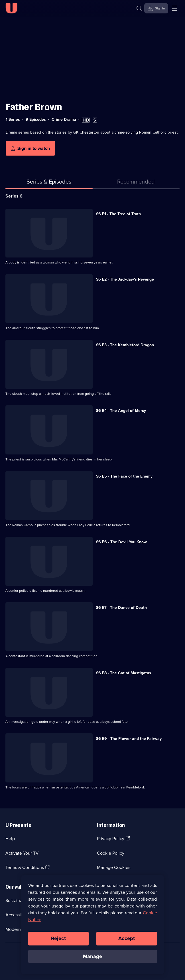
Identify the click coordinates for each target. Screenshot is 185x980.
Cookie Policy (111, 853)
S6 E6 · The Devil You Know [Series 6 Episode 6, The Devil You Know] (121, 542)
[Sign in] (156, 8)
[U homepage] (11, 8)
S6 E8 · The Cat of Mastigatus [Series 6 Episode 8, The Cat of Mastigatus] (124, 673)
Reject (58, 942)
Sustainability (19, 900)
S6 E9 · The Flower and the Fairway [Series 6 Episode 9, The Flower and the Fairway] (129, 739)
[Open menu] (174, 8)
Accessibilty (17, 915)
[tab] (136, 183)
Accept (127, 942)
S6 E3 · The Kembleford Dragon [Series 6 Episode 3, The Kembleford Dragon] (125, 345)
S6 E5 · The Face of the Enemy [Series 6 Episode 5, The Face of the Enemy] (124, 476)
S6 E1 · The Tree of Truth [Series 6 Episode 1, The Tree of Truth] (118, 214)
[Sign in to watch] (30, 148)
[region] (93, 929)
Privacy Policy (111, 839)
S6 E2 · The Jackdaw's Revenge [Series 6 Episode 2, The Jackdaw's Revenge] (125, 279)
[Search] (139, 8)
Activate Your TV (22, 853)
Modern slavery (21, 929)
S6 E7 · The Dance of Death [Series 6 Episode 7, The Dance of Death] (121, 608)
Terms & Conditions (25, 867)
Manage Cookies (114, 867)
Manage (92, 960)
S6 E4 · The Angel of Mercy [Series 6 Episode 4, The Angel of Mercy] (121, 411)
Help (10, 839)
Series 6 (14, 196)
